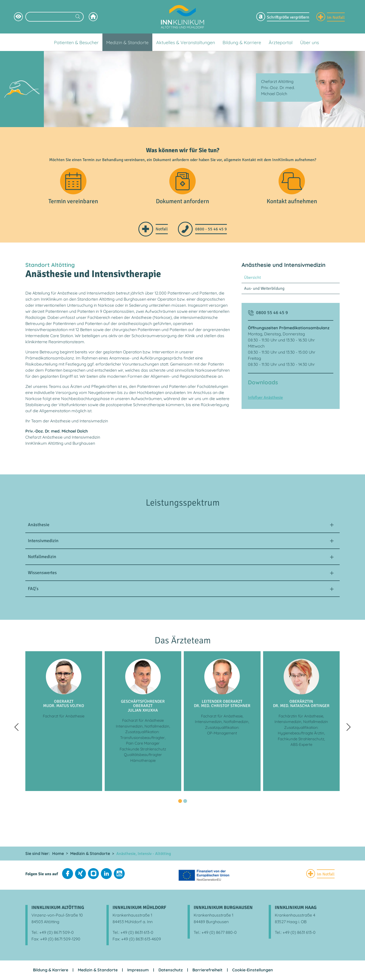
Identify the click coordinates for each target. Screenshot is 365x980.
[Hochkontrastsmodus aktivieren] (18, 17)
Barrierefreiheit (207, 970)
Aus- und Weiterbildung (264, 289)
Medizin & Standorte (98, 970)
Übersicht (252, 278)
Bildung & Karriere (51, 970)
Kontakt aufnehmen (292, 202)
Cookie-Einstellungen (253, 970)
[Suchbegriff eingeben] (54, 17)
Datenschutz (171, 970)
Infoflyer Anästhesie (265, 398)
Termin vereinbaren (73, 202)
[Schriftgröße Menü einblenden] (283, 17)
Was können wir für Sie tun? (183, 150)
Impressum (138, 970)
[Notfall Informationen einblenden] (331, 17)
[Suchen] (78, 17)
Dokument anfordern (182, 202)
